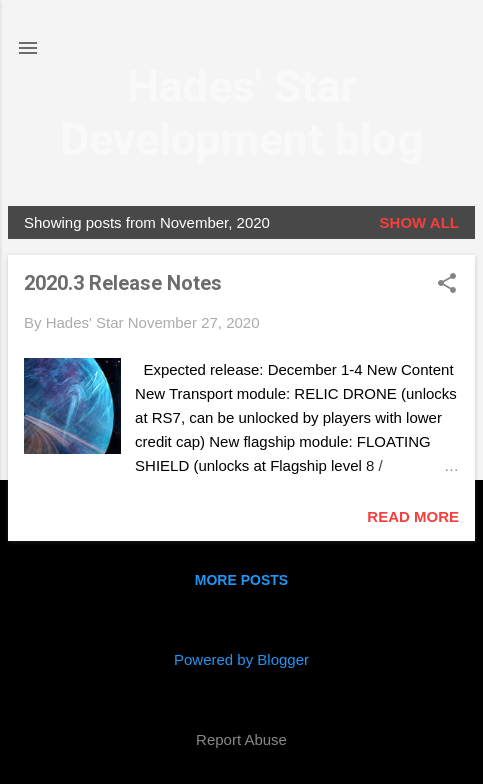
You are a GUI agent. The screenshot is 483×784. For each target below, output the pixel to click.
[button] (447, 284)
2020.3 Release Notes (123, 283)
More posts (241, 580)
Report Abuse (241, 739)
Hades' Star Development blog (241, 113)
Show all (419, 222)
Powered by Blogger (241, 659)
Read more (413, 516)
